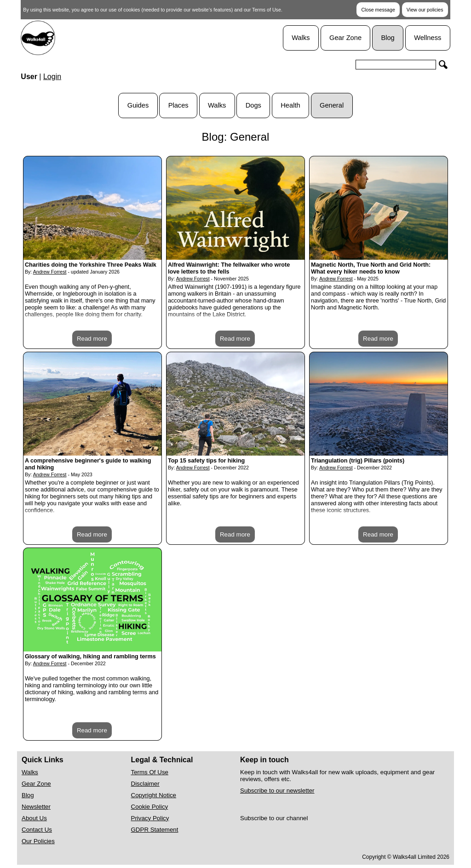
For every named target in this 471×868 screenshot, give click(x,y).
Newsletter (36, 807)
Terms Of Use (150, 772)
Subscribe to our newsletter (277, 791)
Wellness (428, 38)
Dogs (253, 105)
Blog (388, 38)
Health (290, 105)
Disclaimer (145, 784)
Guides (138, 105)
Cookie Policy (150, 807)
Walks (301, 38)
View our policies (425, 10)
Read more (92, 339)
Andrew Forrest (50, 272)
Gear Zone (345, 38)
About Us (34, 818)
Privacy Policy (150, 818)
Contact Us (37, 830)
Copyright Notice (154, 795)
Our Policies (38, 841)
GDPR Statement (155, 830)
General (332, 105)
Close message (378, 10)
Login (52, 77)
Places (178, 105)
